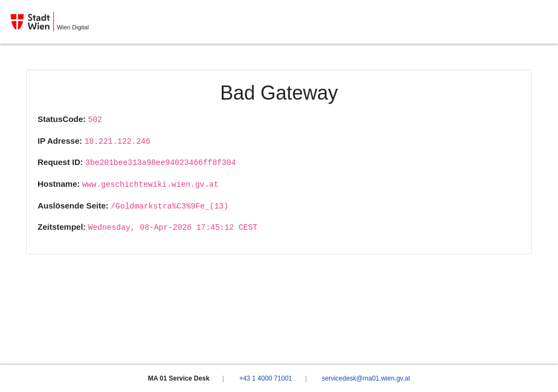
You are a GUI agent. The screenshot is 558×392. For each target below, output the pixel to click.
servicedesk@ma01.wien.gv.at (366, 378)
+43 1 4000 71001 (266, 378)
